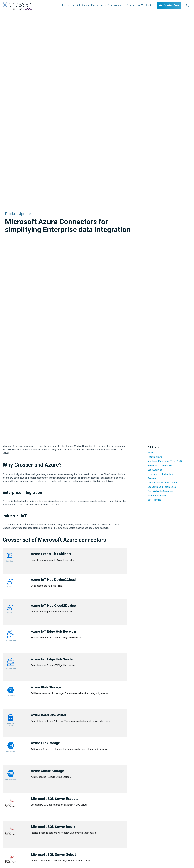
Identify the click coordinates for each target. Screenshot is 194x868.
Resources (98, 5)
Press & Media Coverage (160, 491)
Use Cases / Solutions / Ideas (163, 483)
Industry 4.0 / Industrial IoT (161, 465)
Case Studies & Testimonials (162, 487)
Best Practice (154, 500)
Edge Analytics (155, 470)
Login (149, 5)
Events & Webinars (157, 495)
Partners (152, 478)
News (150, 453)
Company (113, 5)
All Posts (153, 447)
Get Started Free (169, 5)
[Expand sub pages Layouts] (192, 5)
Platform (67, 5)
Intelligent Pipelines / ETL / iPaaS (165, 461)
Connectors (135, 5)
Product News (155, 457)
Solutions (82, 5)
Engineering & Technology (160, 474)
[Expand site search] (187, 5)
